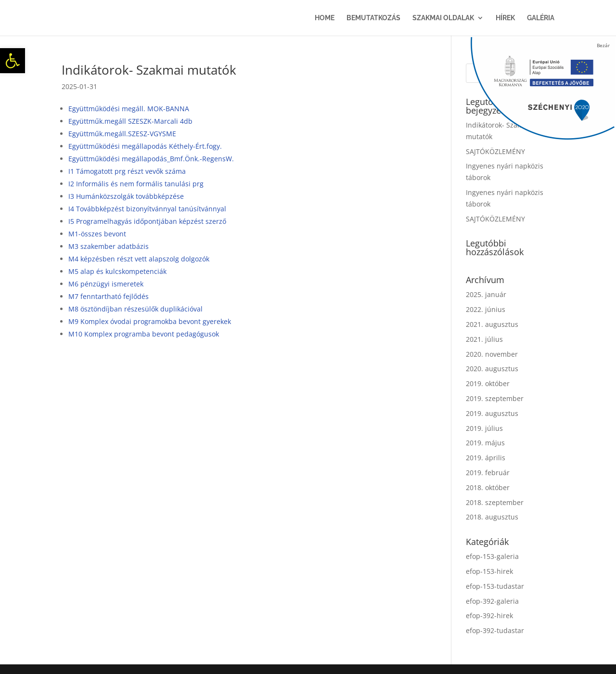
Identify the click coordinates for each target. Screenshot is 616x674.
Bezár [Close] (603, 45)
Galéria (541, 18)
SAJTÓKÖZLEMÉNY (495, 151)
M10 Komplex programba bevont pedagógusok (144, 334)
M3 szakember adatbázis (109, 246)
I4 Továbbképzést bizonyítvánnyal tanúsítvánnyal (147, 209)
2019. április (486, 458)
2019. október (488, 383)
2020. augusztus (492, 369)
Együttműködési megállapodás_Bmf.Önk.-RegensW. (151, 159)
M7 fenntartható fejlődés (109, 296)
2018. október (488, 487)
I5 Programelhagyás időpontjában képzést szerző (147, 221)
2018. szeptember (495, 502)
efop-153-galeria (492, 556)
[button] (13, 61)
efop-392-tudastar (495, 630)
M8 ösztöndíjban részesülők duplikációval (135, 309)
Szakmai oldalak (443, 18)
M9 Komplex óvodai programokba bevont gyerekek (150, 321)
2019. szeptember (495, 398)
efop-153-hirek (489, 571)
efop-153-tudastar (495, 586)
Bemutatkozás (373, 18)
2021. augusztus (492, 324)
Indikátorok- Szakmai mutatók (149, 70)
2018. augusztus (492, 517)
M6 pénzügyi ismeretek (106, 284)
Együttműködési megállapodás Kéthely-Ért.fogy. (145, 146)
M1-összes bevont (97, 234)
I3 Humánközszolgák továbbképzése (126, 196)
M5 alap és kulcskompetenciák (117, 271)
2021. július (484, 339)
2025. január (486, 294)
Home (325, 18)
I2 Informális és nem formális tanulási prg (136, 184)
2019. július (484, 428)
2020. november (492, 354)
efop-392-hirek (489, 616)
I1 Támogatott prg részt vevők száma (127, 171)
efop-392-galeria (492, 601)
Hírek (505, 18)
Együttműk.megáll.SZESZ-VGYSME (122, 134)
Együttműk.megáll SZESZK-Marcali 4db (130, 121)
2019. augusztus (492, 413)
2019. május (485, 443)
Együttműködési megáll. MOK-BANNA (129, 109)
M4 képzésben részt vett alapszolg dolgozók (139, 259)
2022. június (486, 309)
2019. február (488, 473)
